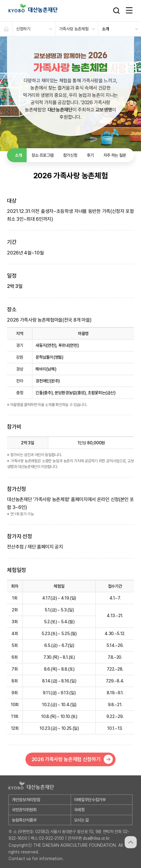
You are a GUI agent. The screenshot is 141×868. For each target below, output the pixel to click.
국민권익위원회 (24, 810)
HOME (6, 29)
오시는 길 (81, 820)
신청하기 (23, 29)
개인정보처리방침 (26, 800)
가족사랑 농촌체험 (74, 29)
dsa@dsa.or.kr (96, 838)
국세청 (79, 810)
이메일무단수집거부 (90, 800)
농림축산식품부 (24, 820)
